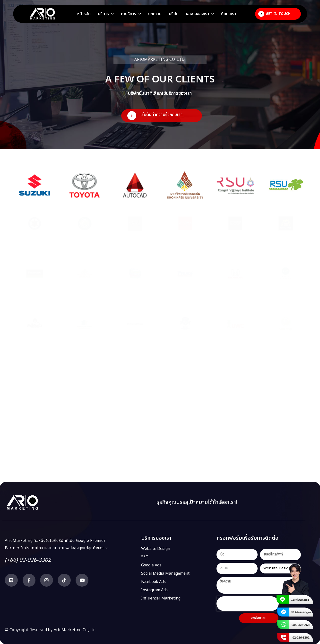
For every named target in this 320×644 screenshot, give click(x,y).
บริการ (106, 14)
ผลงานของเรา (200, 14)
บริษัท (174, 14)
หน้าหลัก (84, 14)
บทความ (155, 14)
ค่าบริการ (131, 14)
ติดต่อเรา (229, 14)
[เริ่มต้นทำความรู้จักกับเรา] (132, 116)
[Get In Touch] (261, 14)
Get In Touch (278, 14)
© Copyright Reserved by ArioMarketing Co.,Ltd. (51, 630)
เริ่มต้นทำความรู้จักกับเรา (161, 115)
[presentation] (248, 604)
